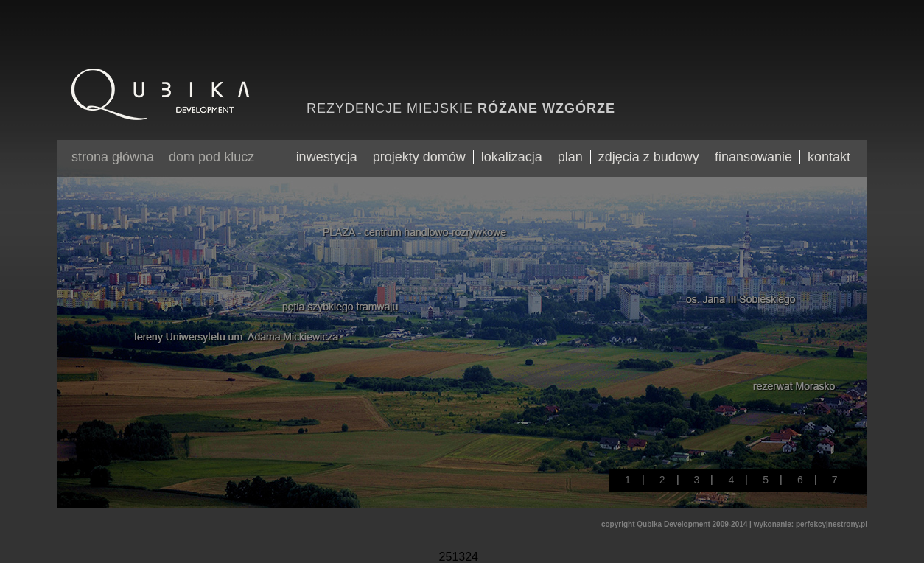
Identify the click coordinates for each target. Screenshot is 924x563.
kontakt (829, 157)
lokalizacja (512, 157)
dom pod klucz (211, 157)
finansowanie (753, 157)
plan (570, 157)
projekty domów (419, 157)
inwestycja (327, 157)
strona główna (113, 157)
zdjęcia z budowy (649, 157)
